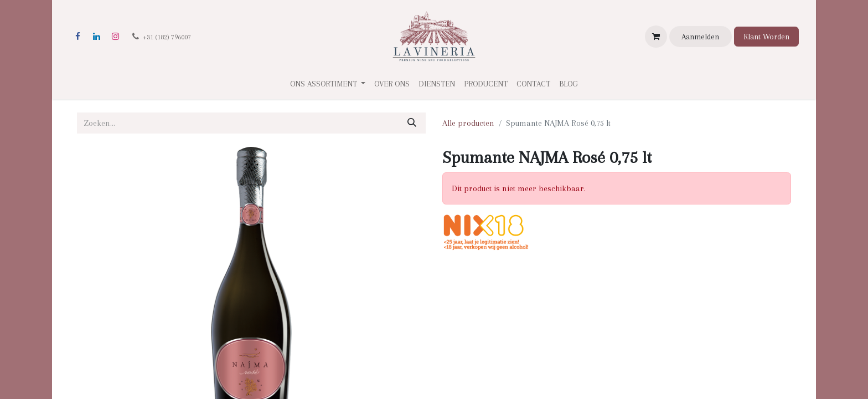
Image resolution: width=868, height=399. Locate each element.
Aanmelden (700, 37)
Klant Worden (766, 37)
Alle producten (468, 123)
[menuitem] (392, 84)
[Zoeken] (412, 123)
